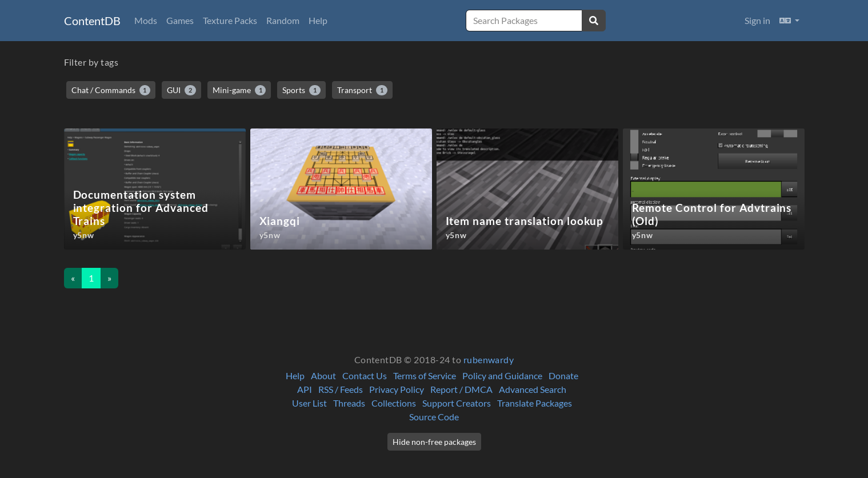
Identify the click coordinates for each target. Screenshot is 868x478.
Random (283, 20)
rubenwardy (489, 359)
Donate (563, 375)
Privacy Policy (397, 389)
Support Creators (457, 403)
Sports (301, 90)
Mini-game (239, 90)
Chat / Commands (111, 90)
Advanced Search (533, 389)
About (323, 375)
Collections (394, 403)
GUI (181, 90)
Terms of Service (425, 375)
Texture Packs (230, 20)
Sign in (757, 20)
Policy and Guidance (502, 375)
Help (318, 20)
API (305, 389)
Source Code (434, 417)
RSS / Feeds (341, 389)
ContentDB (92, 21)
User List (309, 403)
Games (180, 20)
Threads (349, 403)
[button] (789, 21)
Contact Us (365, 375)
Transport (362, 90)
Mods (146, 20)
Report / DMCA (461, 389)
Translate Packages (535, 403)
